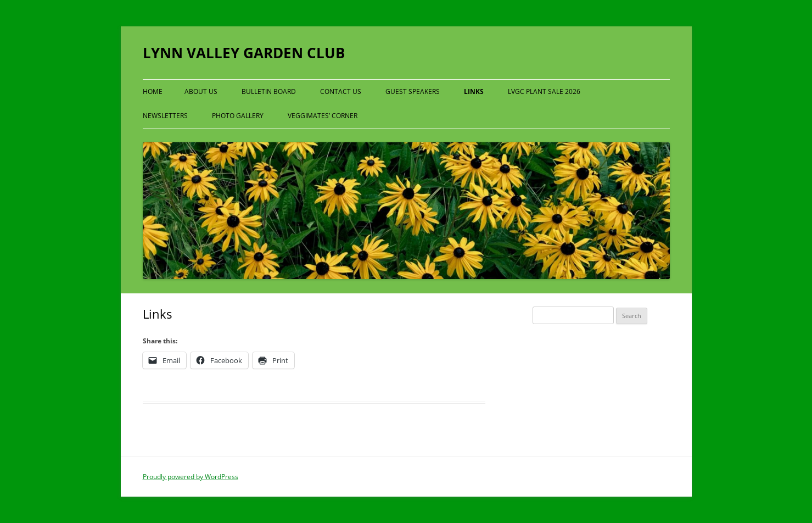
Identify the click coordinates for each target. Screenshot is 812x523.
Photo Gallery (238, 116)
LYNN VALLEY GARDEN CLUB (244, 53)
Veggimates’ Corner (323, 116)
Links (474, 91)
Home (153, 91)
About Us (201, 91)
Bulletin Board (269, 91)
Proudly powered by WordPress (191, 477)
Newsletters (165, 116)
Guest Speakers (413, 91)
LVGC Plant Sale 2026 (544, 91)
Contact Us (341, 91)
